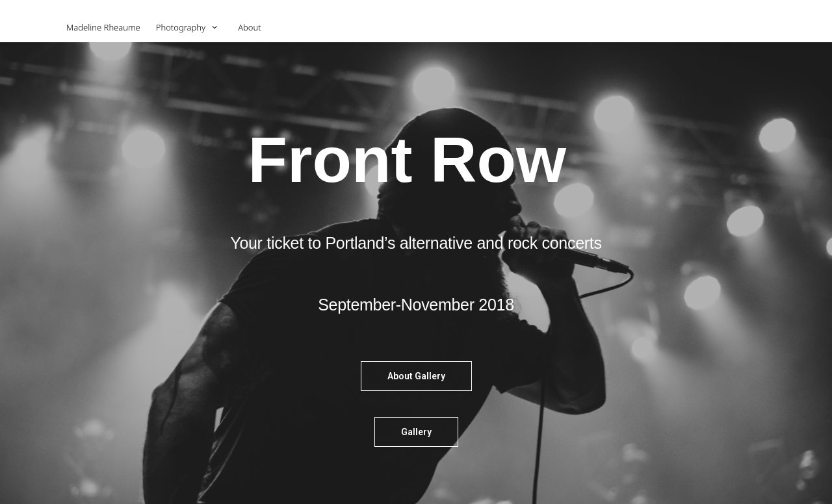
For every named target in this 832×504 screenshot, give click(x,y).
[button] (416, 376)
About (250, 27)
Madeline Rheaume (103, 27)
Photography (193, 28)
